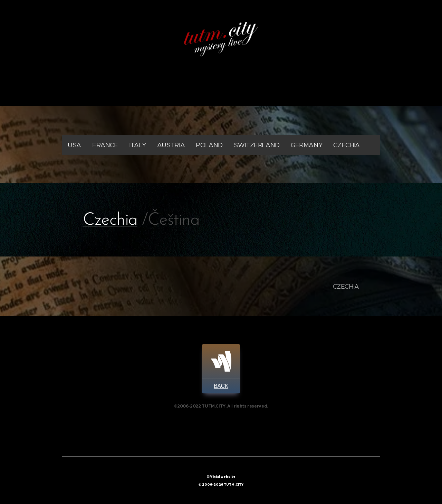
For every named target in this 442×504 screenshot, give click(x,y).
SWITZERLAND (257, 145)
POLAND (209, 145)
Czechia (110, 220)
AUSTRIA (171, 145)
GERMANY (306, 145)
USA (74, 145)
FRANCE (105, 145)
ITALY (138, 145)
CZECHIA (346, 145)
